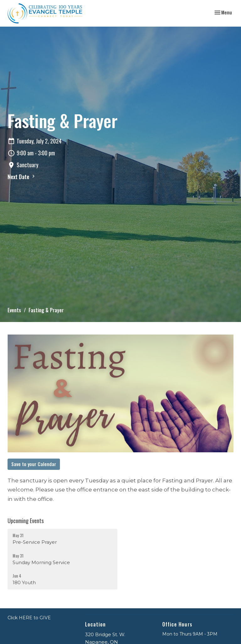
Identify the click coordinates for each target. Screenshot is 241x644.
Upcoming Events (26, 521)
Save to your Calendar (34, 464)
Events (14, 310)
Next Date (22, 177)
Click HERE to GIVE (29, 618)
